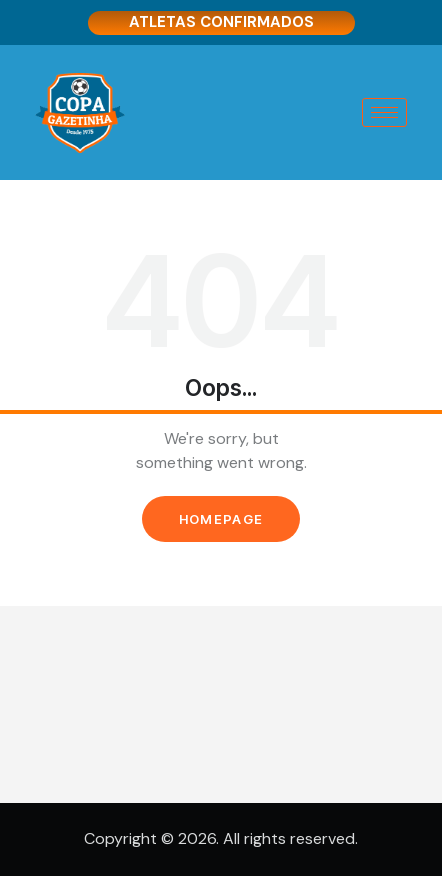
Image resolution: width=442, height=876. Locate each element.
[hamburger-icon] (384, 112)
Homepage (221, 519)
